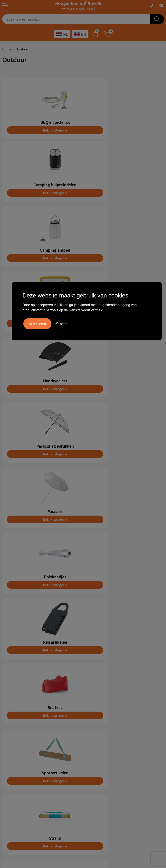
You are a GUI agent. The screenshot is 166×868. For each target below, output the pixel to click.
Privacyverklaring (15, 756)
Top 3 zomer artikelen (102, 750)
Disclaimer (10, 763)
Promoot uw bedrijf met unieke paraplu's (116, 763)
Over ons (92, 677)
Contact (91, 690)
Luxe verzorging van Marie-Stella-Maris (114, 776)
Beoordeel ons (41, 587)
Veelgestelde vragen (100, 683)
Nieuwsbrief (94, 703)
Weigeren (62, 323)
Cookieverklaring (15, 750)
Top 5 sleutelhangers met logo (108, 756)
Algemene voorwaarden (20, 743)
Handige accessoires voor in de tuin (111, 743)
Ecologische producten (102, 769)
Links (89, 696)
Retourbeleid (95, 710)
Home (7, 49)
